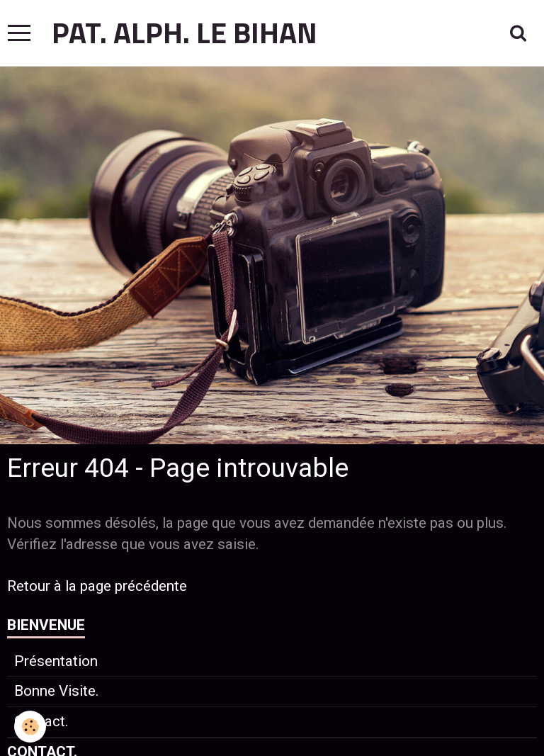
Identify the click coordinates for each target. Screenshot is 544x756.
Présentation (56, 661)
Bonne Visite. (57, 691)
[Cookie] (30, 727)
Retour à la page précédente (97, 586)
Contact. (41, 721)
